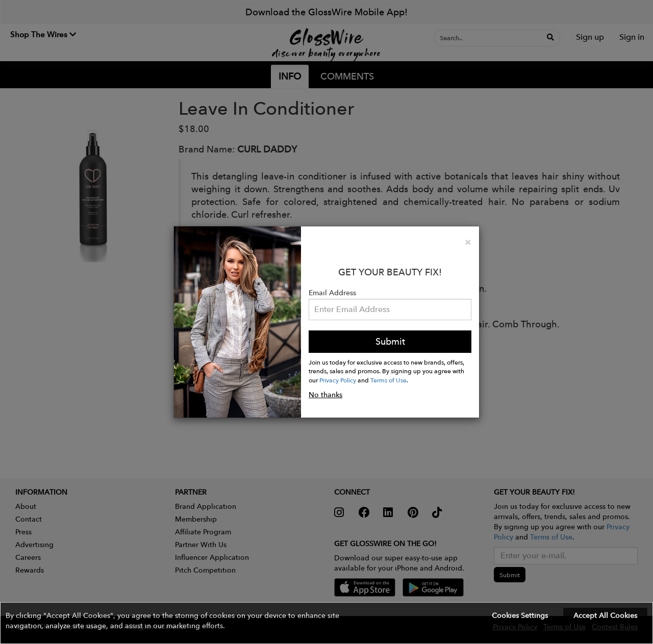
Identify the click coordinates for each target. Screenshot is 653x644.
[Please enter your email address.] (390, 310)
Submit (390, 341)
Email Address (332, 293)
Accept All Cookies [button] (605, 615)
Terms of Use (388, 380)
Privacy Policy (338, 380)
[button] (326, 623)
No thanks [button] (325, 395)
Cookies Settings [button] (520, 615)
